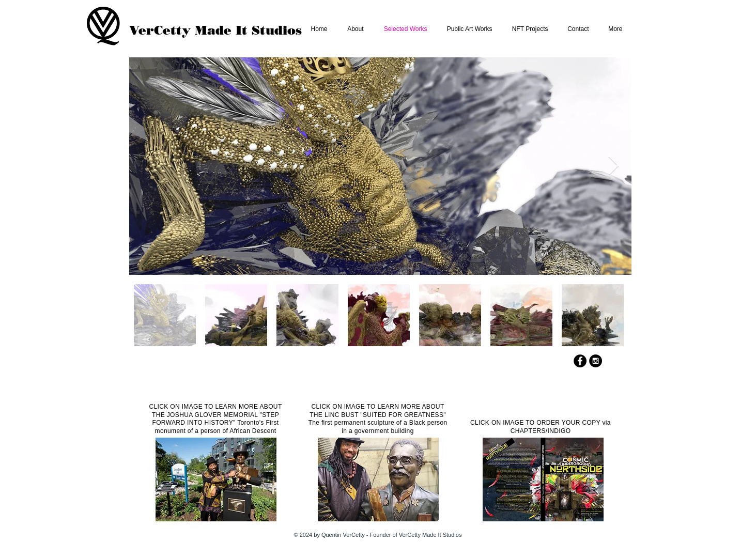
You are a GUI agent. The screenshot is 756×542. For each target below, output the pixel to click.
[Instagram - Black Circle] (596, 361)
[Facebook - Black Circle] (580, 361)
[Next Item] (614, 166)
